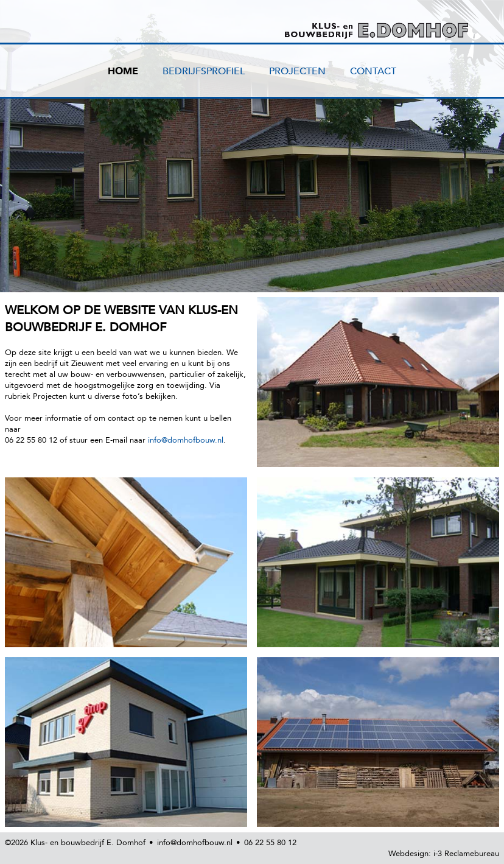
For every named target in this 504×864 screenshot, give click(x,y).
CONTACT (373, 71)
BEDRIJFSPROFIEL (204, 71)
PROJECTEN (297, 71)
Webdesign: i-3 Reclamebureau (444, 854)
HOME (123, 71)
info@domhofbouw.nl (186, 440)
